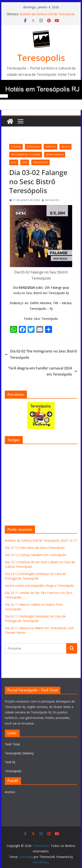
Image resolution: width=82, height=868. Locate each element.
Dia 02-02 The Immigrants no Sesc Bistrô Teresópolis (41, 354)
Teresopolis (41, 58)
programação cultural (26, 155)
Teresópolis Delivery (19, 753)
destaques (33, 147)
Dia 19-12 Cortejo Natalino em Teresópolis (35, 555)
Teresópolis (13, 771)
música (65, 147)
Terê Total (12, 744)
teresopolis (40, 162)
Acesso (10, 792)
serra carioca (55, 155)
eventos (51, 147)
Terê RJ (10, 762)
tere (25, 162)
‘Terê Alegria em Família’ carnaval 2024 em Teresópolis (43, 371)
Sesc (14, 162)
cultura (16, 147)
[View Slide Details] (41, 415)
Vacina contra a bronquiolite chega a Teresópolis (39, 586)
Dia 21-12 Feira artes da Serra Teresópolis (35, 548)
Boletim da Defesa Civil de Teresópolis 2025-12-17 (41, 540)
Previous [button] (33, 415)
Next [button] (49, 415)
